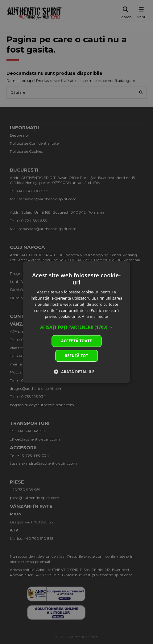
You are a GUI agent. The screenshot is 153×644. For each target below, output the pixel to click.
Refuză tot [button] (76, 356)
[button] (76, 327)
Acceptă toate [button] (76, 341)
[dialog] (76, 322)
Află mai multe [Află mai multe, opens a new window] (95, 317)
